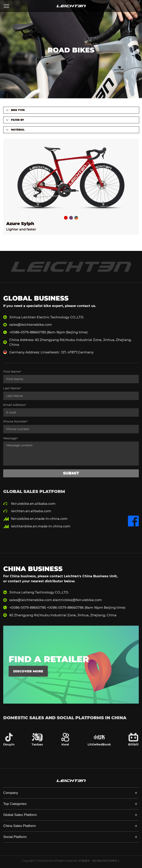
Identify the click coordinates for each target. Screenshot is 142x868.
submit (71, 473)
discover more (28, 671)
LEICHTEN (71, 6)
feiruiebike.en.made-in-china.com (39, 519)
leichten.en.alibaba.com (31, 511)
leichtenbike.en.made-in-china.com (41, 526)
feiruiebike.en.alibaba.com (33, 504)
